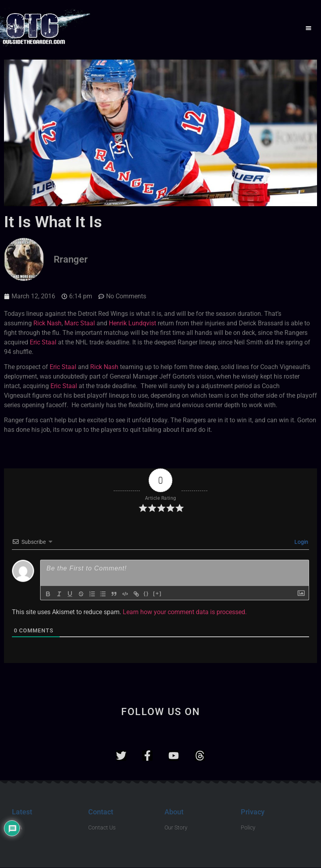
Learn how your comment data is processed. (185, 612)
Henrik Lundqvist (132, 323)
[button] (308, 28)
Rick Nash (47, 323)
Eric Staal (43, 342)
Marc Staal (80, 323)
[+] (159, 593)
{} (147, 593)
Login (301, 542)
